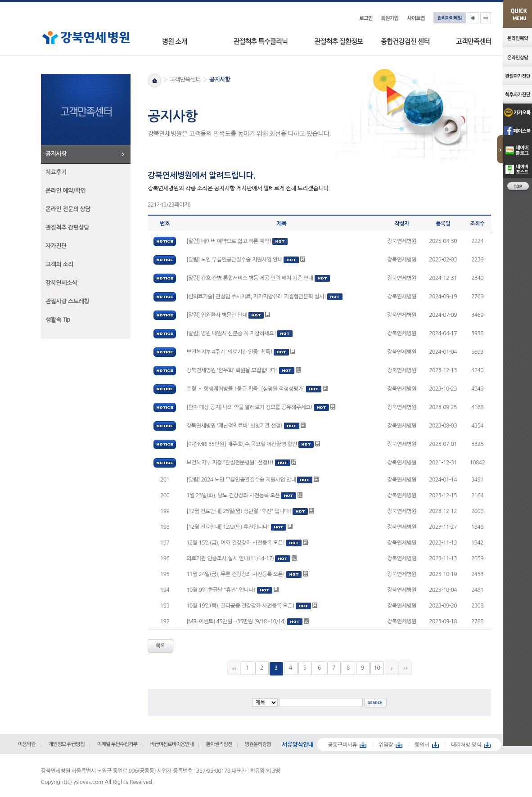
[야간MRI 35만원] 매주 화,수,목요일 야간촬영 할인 (242, 444)
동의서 (422, 745)
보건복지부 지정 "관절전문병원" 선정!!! (230, 463)
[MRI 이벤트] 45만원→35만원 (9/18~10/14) (236, 621)
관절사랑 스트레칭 (67, 301)
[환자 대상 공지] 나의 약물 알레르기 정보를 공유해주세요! (249, 407)
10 (377, 668)
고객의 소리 (59, 264)
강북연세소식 (61, 283)
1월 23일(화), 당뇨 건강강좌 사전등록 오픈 (233, 495)
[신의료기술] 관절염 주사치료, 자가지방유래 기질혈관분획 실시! (256, 297)
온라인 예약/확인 (66, 191)
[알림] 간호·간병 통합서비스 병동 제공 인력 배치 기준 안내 (250, 278)
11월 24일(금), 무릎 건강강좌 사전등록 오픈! (236, 574)
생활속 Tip (58, 320)
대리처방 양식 (466, 745)
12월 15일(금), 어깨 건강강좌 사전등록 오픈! (236, 543)
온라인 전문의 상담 (68, 209)
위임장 (386, 745)
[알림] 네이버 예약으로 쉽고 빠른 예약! (229, 241)
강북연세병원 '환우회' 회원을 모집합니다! (232, 370)
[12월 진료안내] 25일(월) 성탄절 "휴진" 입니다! (239, 511)
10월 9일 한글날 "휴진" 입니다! (221, 590)
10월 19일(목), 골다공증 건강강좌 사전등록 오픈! (240, 606)
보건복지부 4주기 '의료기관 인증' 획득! (229, 352)
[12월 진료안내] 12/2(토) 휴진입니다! (228, 527)
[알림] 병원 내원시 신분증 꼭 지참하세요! (231, 333)
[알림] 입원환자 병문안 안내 (217, 315)
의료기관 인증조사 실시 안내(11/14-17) (230, 558)
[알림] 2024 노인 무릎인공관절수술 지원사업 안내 (241, 480)
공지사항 (56, 154)
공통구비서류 (342, 745)
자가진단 (56, 246)
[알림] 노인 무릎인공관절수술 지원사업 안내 (234, 260)
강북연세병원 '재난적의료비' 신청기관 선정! (234, 426)
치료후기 (56, 172)
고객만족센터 (185, 79)
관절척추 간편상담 (67, 227)
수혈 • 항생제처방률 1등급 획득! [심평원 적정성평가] (246, 389)
